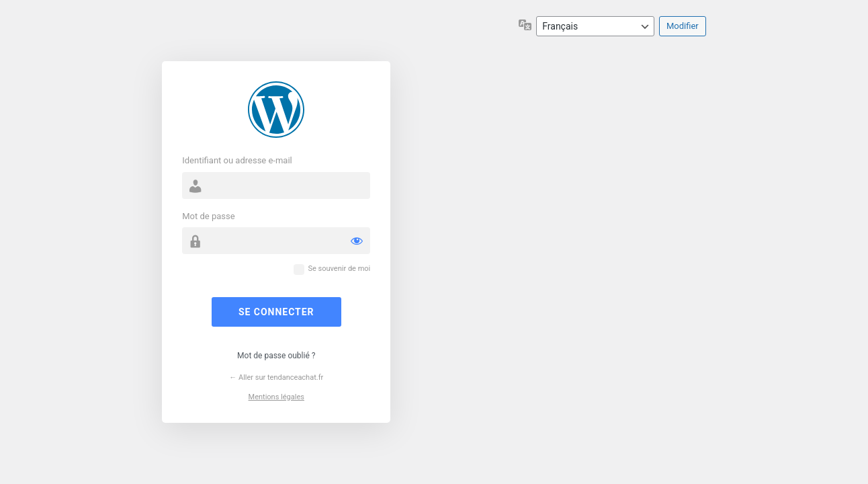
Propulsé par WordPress (276, 110)
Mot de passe (208, 216)
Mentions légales (276, 397)
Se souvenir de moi (339, 269)
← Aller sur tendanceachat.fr (276, 377)
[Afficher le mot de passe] (357, 241)
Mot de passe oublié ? (276, 356)
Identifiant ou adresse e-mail (237, 160)
